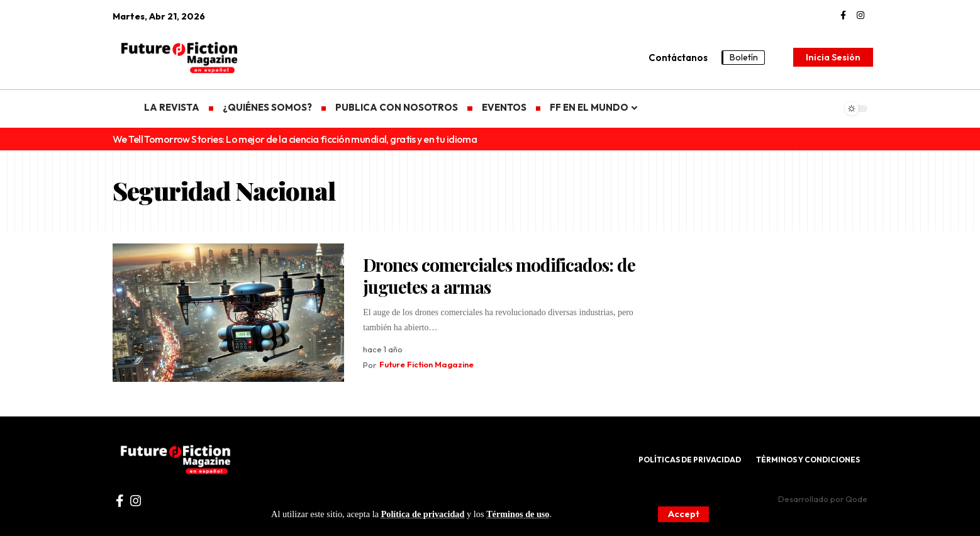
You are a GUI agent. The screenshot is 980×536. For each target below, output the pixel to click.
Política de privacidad (423, 514)
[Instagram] (860, 16)
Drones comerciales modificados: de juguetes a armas (499, 276)
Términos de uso (520, 514)
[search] (781, 57)
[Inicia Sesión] (833, 57)
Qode (856, 499)
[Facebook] (843, 16)
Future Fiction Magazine (428, 365)
